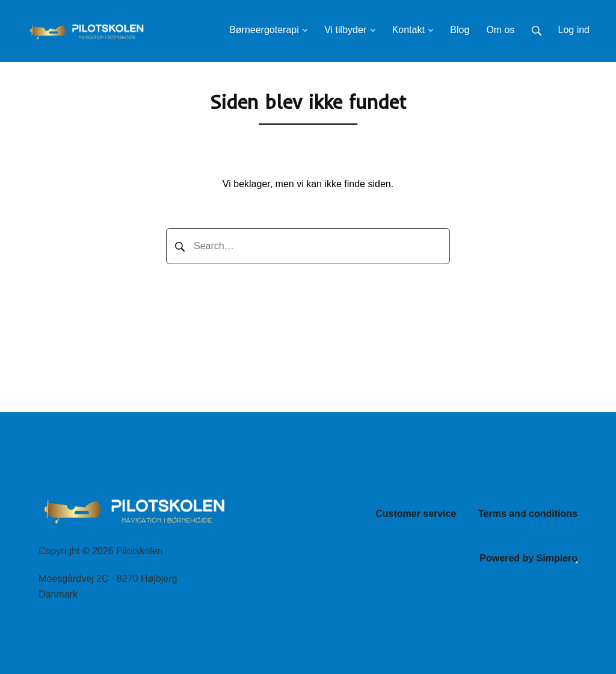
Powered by (528, 558)
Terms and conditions (528, 514)
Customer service (416, 514)
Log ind (574, 30)
